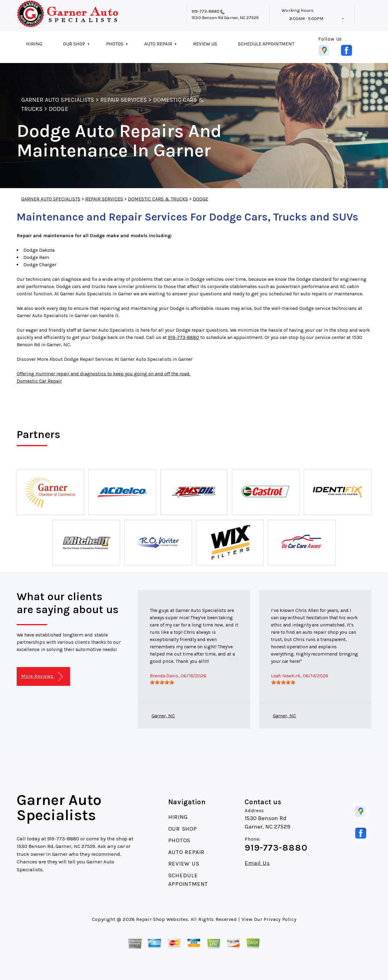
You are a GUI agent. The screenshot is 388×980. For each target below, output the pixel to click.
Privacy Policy (280, 919)
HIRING (34, 44)
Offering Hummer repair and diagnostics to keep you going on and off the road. (104, 374)
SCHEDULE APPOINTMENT (266, 44)
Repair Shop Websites (162, 919)
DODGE (58, 109)
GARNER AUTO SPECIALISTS (58, 100)
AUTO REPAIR (158, 44)
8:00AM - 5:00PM (306, 19)
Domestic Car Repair (39, 381)
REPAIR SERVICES (124, 100)
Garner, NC (163, 716)
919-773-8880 (206, 11)
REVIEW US (205, 44)
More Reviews (42, 677)
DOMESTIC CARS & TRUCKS (158, 199)
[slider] (162, 682)
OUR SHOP (74, 44)
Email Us (257, 863)
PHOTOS (115, 44)
